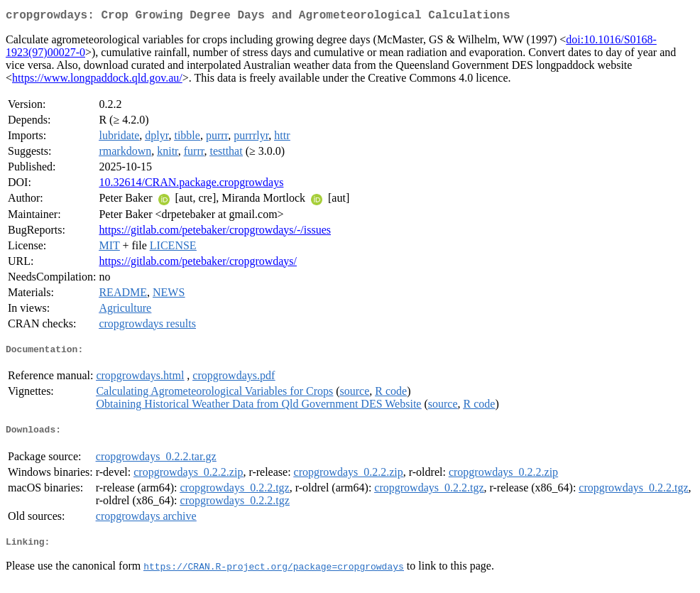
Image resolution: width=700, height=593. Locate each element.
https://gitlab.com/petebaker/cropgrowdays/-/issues (215, 233)
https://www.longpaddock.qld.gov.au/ (97, 81)
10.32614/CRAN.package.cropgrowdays (191, 185)
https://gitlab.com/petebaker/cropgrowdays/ (198, 264)
